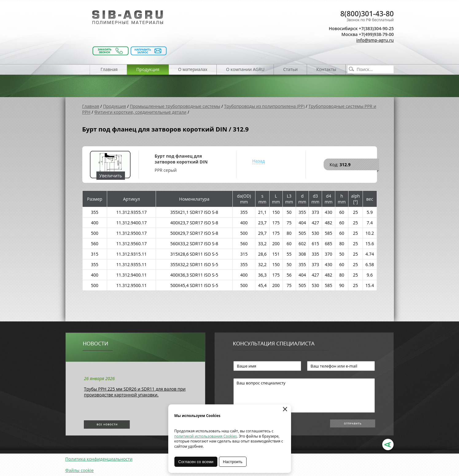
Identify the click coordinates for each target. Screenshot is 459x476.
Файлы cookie (80, 470)
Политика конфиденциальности (99, 459)
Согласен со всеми (196, 462)
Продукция (148, 69)
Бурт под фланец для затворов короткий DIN (181, 159)
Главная (109, 69)
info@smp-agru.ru (375, 40)
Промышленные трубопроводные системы (175, 106)
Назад (259, 161)
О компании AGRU (245, 69)
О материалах (193, 69)
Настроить (233, 462)
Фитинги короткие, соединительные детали (140, 112)
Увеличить (111, 176)
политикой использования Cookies (206, 436)
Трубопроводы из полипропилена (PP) (264, 106)
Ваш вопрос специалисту (304, 395)
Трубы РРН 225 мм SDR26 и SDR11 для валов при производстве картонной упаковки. (135, 392)
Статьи (290, 69)
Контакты (326, 69)
